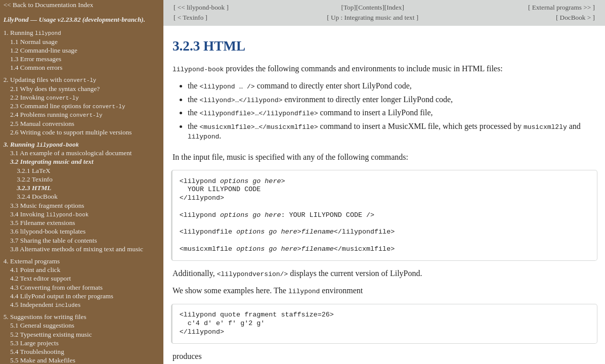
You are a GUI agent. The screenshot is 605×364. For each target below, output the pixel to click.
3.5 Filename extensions (43, 223)
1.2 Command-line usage (44, 50)
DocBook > (575, 17)
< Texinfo (190, 17)
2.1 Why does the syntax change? (55, 89)
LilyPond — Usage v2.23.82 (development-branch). (74, 19)
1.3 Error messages (36, 59)
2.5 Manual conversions (42, 124)
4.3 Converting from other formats (56, 287)
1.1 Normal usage (34, 42)
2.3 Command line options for (68, 106)
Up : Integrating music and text (373, 17)
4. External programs (32, 261)
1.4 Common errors (36, 67)
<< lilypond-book (201, 7)
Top (349, 7)
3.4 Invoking (49, 214)
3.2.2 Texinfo (35, 179)
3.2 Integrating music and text (52, 162)
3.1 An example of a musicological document (71, 153)
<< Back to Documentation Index (49, 5)
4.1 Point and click (35, 270)
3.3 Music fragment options (47, 206)
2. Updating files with (50, 80)
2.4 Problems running (56, 115)
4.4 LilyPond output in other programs (62, 296)
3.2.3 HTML (34, 188)
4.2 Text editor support (40, 278)
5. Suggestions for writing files (45, 317)
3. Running (41, 144)
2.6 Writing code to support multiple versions (71, 132)
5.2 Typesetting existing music (51, 334)
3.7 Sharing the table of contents (54, 240)
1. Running (32, 33)
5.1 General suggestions (42, 325)
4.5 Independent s (45, 305)
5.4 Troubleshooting (37, 352)
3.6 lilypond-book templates (48, 231)
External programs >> (561, 7)
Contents (370, 7)
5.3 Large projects (34, 343)
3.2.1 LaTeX (33, 171)
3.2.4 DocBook (37, 196)
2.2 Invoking (45, 97)
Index (394, 7)
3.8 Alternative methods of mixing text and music (77, 249)
